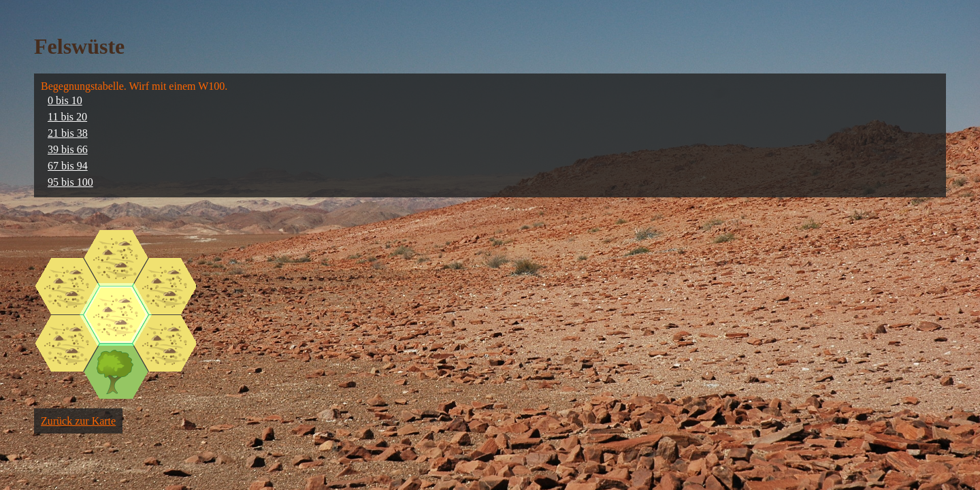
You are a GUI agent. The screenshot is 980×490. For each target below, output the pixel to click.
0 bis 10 (65, 100)
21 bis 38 (68, 133)
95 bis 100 (70, 182)
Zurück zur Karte (78, 421)
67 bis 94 (68, 166)
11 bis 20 (67, 117)
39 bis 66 (68, 149)
